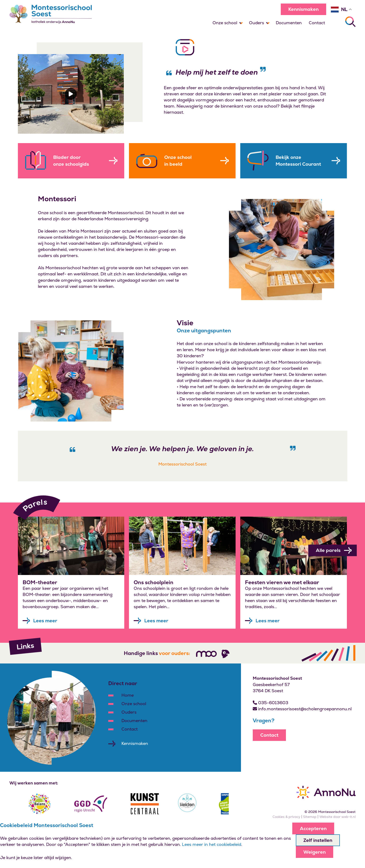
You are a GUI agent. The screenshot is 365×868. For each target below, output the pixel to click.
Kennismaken (303, 9)
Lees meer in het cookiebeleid (212, 844)
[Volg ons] (206, 654)
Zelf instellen (318, 840)
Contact (317, 23)
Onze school (225, 23)
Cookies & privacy (286, 817)
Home (128, 695)
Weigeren (315, 852)
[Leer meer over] (71, 546)
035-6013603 (271, 703)
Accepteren (313, 828)
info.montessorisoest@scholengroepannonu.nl (302, 709)
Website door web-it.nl (337, 817)
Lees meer (45, 621)
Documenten (289, 23)
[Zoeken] (350, 22)
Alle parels (334, 550)
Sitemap (310, 817)
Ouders (257, 23)
